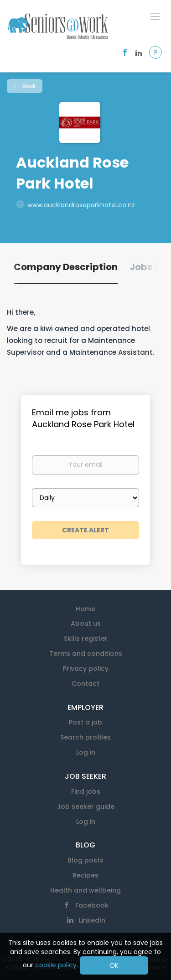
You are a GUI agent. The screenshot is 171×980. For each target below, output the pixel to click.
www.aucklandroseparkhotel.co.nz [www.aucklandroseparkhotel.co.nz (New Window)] (81, 205)
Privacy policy (86, 669)
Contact (85, 684)
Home (85, 609)
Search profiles (85, 737)
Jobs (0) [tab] (149, 267)
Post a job (85, 722)
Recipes (85, 875)
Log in (86, 752)
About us (86, 623)
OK (114, 965)
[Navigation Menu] (155, 16)
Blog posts (85, 860)
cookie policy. (57, 965)
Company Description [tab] (66, 267)
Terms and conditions (86, 653)
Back (28, 86)
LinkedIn (92, 920)
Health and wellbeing (85, 890)
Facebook (92, 905)
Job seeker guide (86, 806)
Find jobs (86, 791)
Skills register (86, 638)
